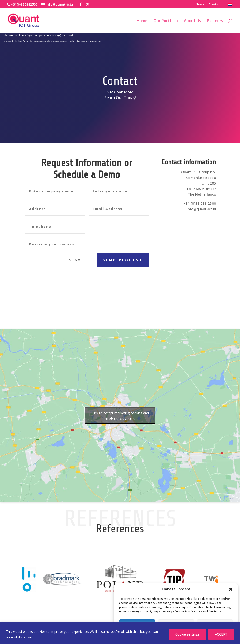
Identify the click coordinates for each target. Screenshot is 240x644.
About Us (192, 21)
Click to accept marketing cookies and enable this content (120, 416)
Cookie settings (187, 634)
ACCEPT (221, 634)
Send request (123, 260)
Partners (215, 21)
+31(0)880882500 (24, 4)
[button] (231, 589)
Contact (215, 4)
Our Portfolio (166, 21)
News (200, 4)
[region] (120, 633)
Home (142, 21)
